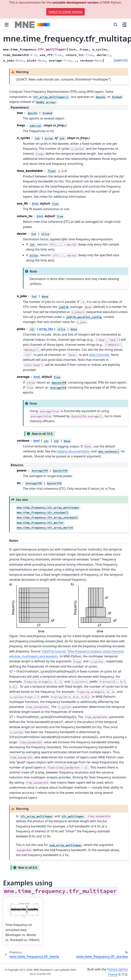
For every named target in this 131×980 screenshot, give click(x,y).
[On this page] (124, 25)
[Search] (116, 25)
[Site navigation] (7, 25)
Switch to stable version (65, 12)
